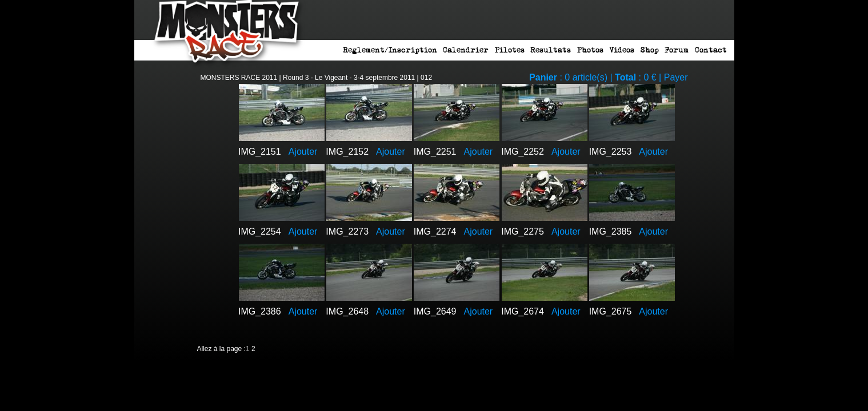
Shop (650, 50)
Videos (622, 50)
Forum (677, 50)
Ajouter (303, 152)
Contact (711, 50)
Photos (590, 50)
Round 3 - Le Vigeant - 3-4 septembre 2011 (349, 78)
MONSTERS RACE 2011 (239, 78)
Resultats (551, 50)
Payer (676, 77)
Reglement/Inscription (390, 50)
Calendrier (466, 50)
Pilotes (510, 50)
